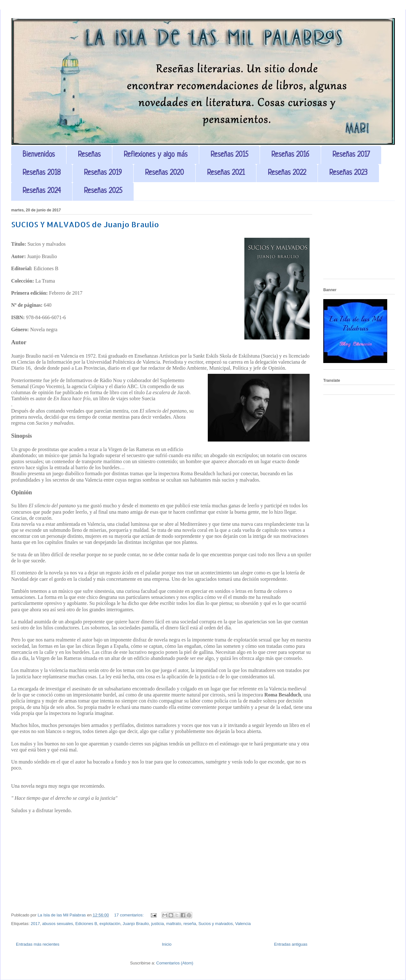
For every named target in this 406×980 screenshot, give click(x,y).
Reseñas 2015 (229, 155)
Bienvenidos (39, 155)
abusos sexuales (58, 924)
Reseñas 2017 (351, 155)
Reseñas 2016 (290, 155)
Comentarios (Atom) (175, 963)
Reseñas (89, 155)
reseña (190, 924)
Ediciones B (86, 924)
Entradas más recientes (38, 944)
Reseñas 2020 (164, 173)
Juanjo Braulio (136, 924)
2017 (35, 924)
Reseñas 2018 (42, 173)
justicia (157, 924)
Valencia (243, 924)
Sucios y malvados (215, 924)
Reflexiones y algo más (156, 155)
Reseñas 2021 (226, 173)
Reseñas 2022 (287, 173)
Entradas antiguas (291, 944)
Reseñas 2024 (42, 191)
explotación (110, 924)
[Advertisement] (359, 242)
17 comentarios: (129, 915)
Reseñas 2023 (348, 173)
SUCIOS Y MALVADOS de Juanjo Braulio (85, 224)
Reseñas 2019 (103, 173)
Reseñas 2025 (103, 191)
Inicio (167, 944)
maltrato (174, 924)
